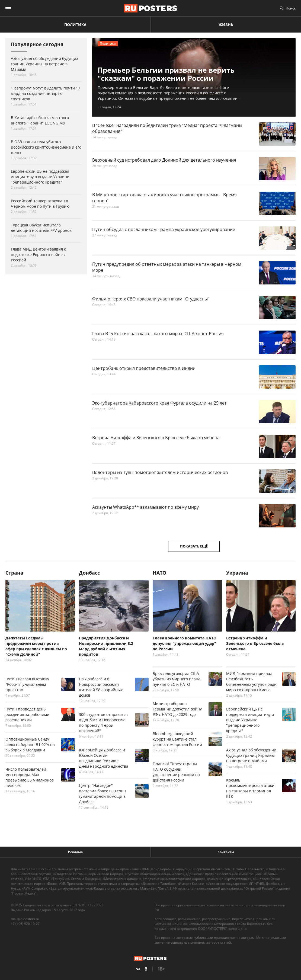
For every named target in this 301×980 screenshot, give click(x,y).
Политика (75, 25)
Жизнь (226, 25)
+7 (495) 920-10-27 (25, 924)
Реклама (75, 852)
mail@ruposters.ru (25, 919)
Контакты (226, 852)
